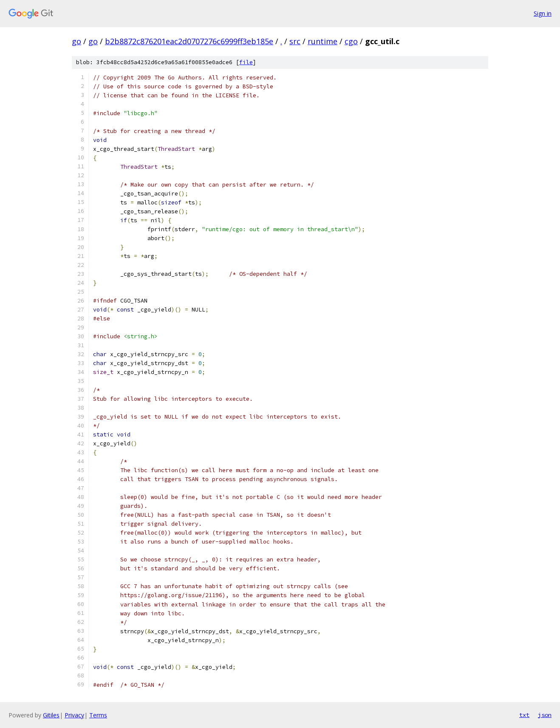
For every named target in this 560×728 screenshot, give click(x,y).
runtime (322, 41)
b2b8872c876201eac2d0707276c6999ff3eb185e (189, 41)
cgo (351, 41)
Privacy (74, 715)
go (76, 41)
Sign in (543, 13)
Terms (98, 715)
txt (524, 715)
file (246, 62)
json (545, 715)
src (295, 41)
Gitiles (51, 715)
